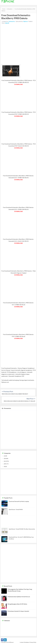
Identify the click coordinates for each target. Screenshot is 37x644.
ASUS (5, 466)
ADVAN (6, 458)
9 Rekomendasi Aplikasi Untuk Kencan (19, 597)
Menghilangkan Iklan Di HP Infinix (17, 604)
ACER (5, 456)
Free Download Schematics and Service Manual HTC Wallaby (20, 401)
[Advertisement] (18, 44)
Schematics (12, 21)
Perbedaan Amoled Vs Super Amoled (18, 611)
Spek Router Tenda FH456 (16, 509)
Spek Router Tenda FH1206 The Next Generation (22, 529)
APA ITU (6, 464)
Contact (22, 642)
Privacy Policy (33, 642)
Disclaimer (27, 642)
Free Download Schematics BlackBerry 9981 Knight (15, 394)
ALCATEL (6, 461)
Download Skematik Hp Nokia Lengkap (19, 501)
